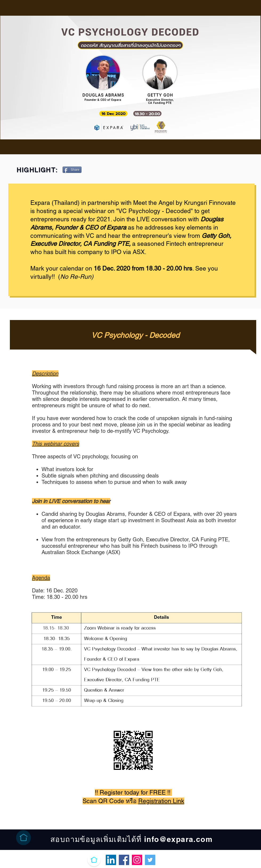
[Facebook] (124, 860)
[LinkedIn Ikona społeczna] (111, 860)
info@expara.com (178, 839)
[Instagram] (137, 860)
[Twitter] (150, 860)
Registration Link (161, 801)
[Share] (72, 170)
